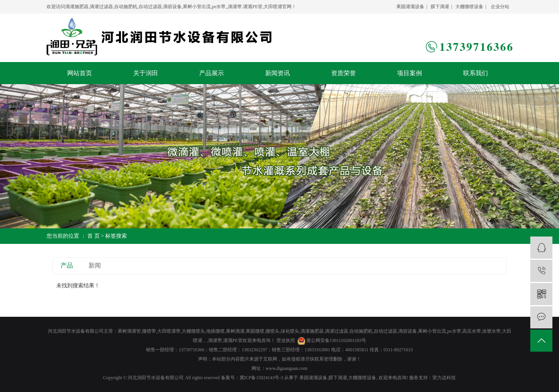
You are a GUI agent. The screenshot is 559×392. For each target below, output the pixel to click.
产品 (67, 265)
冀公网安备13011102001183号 (336, 340)
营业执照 (286, 340)
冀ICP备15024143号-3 (261, 378)
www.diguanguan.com (286, 368)
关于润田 (146, 73)
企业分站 (500, 7)
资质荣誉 (344, 73)
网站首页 (80, 73)
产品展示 (212, 73)
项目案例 (410, 73)
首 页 (94, 236)
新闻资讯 (278, 73)
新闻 (95, 265)
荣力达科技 (444, 378)
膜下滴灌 (440, 7)
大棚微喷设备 (469, 7)
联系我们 (476, 73)
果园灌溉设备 (410, 7)
